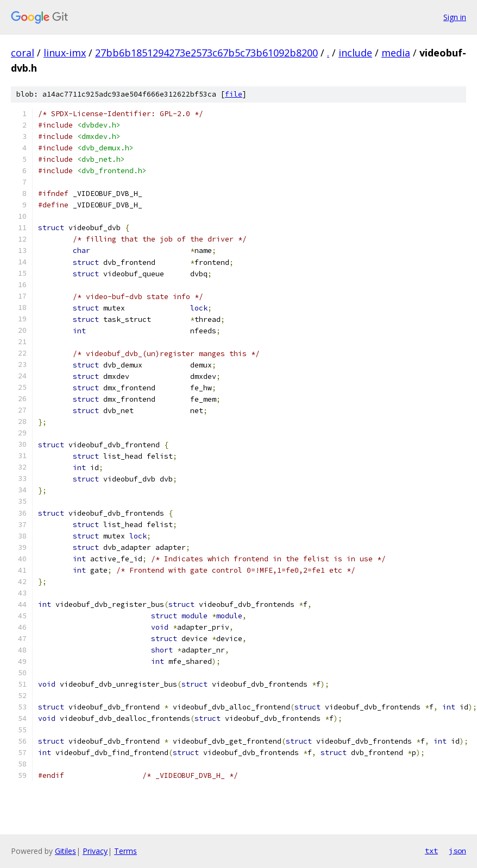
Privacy (95, 851)
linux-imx (65, 53)
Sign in (455, 17)
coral (23, 53)
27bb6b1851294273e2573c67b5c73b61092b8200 (206, 53)
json (457, 851)
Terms (125, 851)
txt (431, 851)
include (355, 53)
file (234, 94)
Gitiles (65, 851)
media (396, 53)
